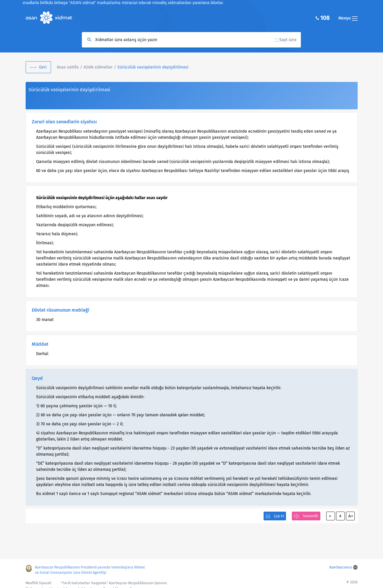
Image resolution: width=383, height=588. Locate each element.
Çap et (279, 516)
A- (330, 516)
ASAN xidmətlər (98, 67)
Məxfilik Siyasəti (38, 583)
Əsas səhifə (68, 67)
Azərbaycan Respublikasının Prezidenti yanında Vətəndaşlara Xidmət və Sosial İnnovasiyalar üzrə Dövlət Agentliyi (90, 570)
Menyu (348, 18)
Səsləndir (311, 516)
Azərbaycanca (341, 567)
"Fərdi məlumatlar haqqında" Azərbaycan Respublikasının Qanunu (114, 583)
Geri (43, 67)
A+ (351, 516)
